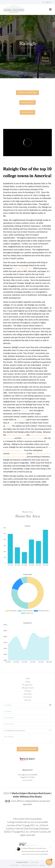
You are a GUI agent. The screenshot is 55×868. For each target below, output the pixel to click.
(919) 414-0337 (27, 780)
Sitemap (42, 865)
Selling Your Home (27, 688)
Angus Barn (24, 411)
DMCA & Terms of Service (29, 865)
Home (27, 679)
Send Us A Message (27, 749)
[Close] (50, 848)
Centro (12, 423)
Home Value (27, 694)
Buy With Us (27, 112)
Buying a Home (27, 685)
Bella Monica (21, 420)
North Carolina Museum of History (32, 438)
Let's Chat (27, 700)
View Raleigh (28, 102)
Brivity (26, 862)
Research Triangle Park (22, 268)
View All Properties (27, 93)
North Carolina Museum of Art (16, 435)
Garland (8, 426)
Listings (27, 682)
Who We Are (27, 697)
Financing (27, 691)
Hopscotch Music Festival (18, 454)
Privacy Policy (14, 865)
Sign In (47, 2)
